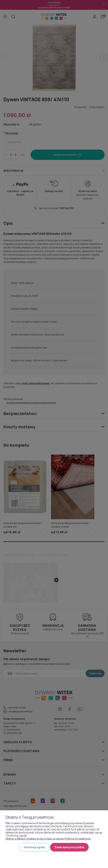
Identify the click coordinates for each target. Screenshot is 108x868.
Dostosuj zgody (34, 847)
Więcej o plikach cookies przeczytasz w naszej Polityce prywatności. (48, 839)
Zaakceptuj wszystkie (69, 847)
